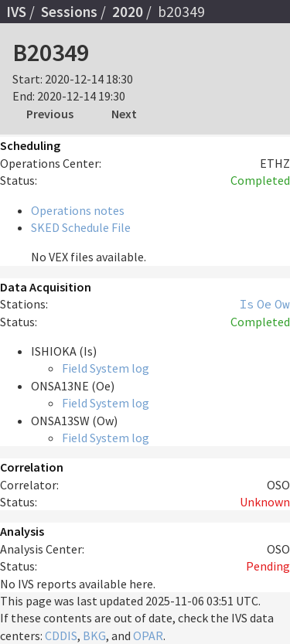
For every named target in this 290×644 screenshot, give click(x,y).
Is (247, 304)
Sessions (69, 12)
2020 (128, 12)
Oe (264, 304)
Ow (282, 304)
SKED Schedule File (81, 227)
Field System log (106, 368)
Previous (50, 114)
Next (124, 114)
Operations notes (78, 210)
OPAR (148, 635)
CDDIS (61, 635)
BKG (94, 635)
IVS (16, 12)
